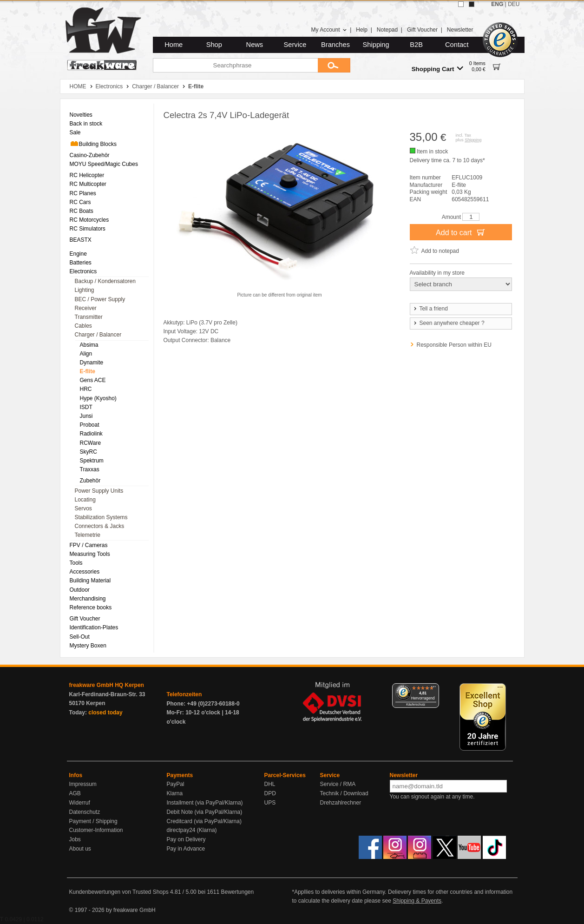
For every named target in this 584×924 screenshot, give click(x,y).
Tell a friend (430, 309)
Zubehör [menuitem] (90, 481)
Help (362, 30)
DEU (514, 4)
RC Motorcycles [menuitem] (89, 220)
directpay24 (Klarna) (192, 830)
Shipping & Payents (417, 901)
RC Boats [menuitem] (82, 211)
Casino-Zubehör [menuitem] (90, 155)
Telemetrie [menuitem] (88, 535)
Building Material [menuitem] (90, 581)
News (255, 45)
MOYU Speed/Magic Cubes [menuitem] (104, 164)
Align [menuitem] (86, 354)
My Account (329, 30)
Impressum (83, 784)
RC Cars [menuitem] (80, 202)
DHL (270, 784)
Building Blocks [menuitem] (93, 144)
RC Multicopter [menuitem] (88, 184)
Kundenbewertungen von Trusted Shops (119, 892)
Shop (214, 45)
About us (80, 849)
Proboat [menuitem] (90, 425)
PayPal (176, 784)
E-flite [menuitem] (88, 371)
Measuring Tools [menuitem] (90, 554)
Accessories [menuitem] (85, 572)
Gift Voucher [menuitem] (85, 619)
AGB (75, 793)
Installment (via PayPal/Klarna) (205, 803)
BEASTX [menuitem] (81, 240)
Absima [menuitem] (89, 345)
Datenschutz (85, 812)
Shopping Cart (437, 69)
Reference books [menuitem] (91, 607)
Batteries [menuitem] (81, 263)
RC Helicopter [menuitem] (87, 175)
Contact (457, 45)
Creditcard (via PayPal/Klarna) (204, 821)
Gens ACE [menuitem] (93, 380)
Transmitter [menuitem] (89, 317)
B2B (416, 45)
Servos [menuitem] (83, 508)
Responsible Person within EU (454, 345)
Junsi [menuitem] (86, 416)
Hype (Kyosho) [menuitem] (98, 398)
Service (295, 45)
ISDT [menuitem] (86, 407)
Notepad (387, 30)
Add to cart (461, 232)
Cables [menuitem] (83, 326)
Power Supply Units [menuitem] (99, 491)
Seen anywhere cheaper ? (449, 323)
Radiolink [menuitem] (91, 434)
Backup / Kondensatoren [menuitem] (105, 281)
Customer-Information (96, 830)
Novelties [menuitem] (81, 115)
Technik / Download (344, 793)
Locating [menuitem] (85, 500)
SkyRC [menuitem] (89, 452)
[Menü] (433, 689)
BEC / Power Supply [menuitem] (100, 299)
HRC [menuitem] (86, 389)
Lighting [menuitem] (85, 290)
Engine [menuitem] (78, 254)
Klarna (175, 793)
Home (174, 45)
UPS (270, 803)
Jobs (75, 839)
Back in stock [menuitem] (86, 124)
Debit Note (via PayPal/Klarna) (205, 812)
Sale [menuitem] (75, 132)
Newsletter (460, 30)
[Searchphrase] (235, 65)
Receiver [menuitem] (86, 308)
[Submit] (334, 65)
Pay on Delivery (186, 839)
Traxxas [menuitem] (90, 469)
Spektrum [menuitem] (92, 461)
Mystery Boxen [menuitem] (88, 646)
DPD (270, 793)
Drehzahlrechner (341, 803)
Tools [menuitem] (76, 563)
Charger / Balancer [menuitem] (98, 335)
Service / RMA (338, 784)
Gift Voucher (422, 30)
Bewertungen (237, 892)
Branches (335, 45)
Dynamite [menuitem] (92, 363)
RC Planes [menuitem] (83, 193)
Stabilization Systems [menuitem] (101, 517)
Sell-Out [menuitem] (80, 637)
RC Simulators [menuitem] (88, 229)
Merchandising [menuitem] (88, 599)
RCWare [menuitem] (91, 443)
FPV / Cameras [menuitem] (89, 545)
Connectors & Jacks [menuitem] (100, 526)
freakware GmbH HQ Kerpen (107, 685)
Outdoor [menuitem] (80, 590)
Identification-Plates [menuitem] (94, 627)
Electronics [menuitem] (83, 271)
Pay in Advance (186, 849)
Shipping (376, 45)
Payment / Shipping (93, 821)
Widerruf (80, 803)
